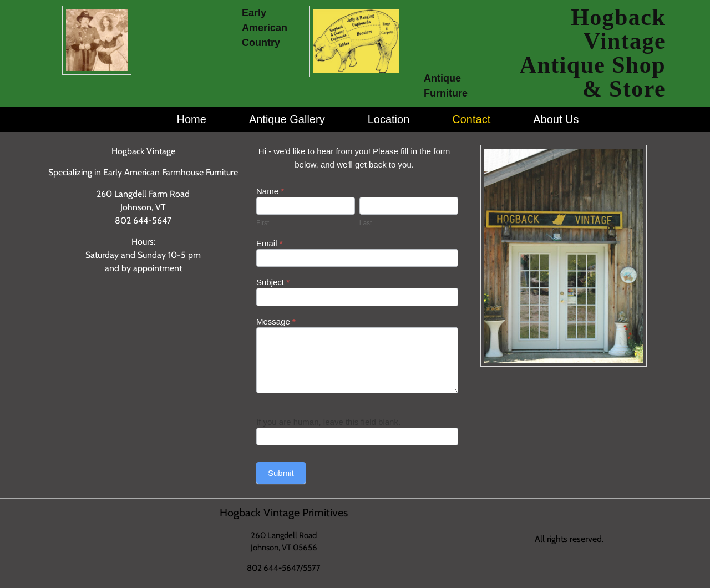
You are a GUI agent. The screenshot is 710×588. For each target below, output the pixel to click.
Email (270, 244)
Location (389, 119)
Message (276, 322)
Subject (273, 282)
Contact (471, 119)
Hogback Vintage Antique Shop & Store (593, 53)
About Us (556, 119)
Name (270, 191)
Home (192, 119)
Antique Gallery (287, 119)
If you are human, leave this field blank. (328, 422)
